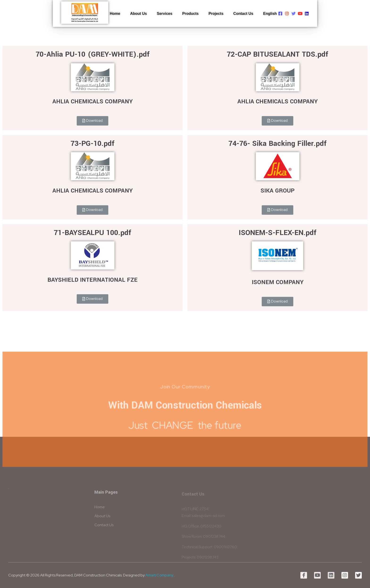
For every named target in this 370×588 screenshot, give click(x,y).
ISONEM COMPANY (278, 282)
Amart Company (159, 575)
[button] (92, 121)
